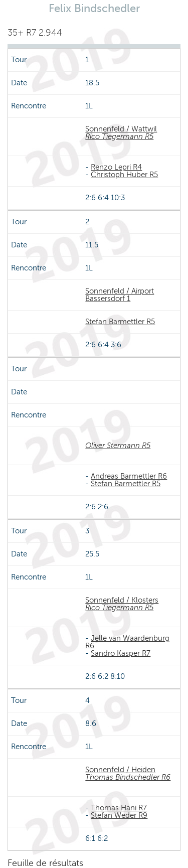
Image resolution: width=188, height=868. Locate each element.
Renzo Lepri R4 (116, 167)
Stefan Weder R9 (119, 815)
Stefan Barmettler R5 (120, 322)
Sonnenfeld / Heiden (120, 770)
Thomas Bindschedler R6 (128, 777)
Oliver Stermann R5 (118, 446)
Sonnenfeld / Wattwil (121, 129)
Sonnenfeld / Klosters (122, 600)
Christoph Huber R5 (124, 175)
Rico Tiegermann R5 (119, 136)
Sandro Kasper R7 (121, 653)
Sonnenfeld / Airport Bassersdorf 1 (120, 295)
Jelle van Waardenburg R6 (127, 642)
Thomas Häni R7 (119, 808)
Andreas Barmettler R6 (129, 476)
